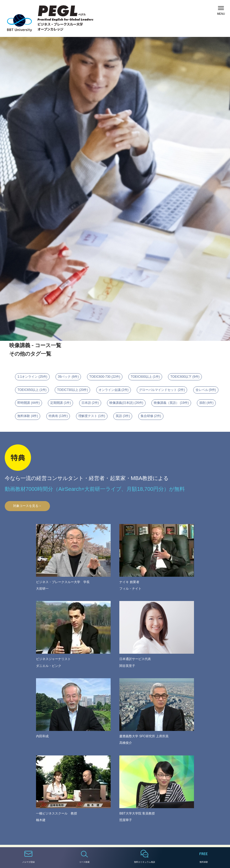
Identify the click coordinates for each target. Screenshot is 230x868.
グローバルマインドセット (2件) (162, 390)
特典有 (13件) (58, 416)
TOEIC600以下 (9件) (185, 377)
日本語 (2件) (90, 403)
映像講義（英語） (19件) (171, 403)
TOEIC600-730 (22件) (105, 377)
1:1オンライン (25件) (32, 377)
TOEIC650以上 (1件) (32, 390)
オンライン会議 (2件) (114, 390)
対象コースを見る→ (27, 506)
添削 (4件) (206, 403)
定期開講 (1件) (60, 403)
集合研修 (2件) (151, 416)
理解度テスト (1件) (92, 416)
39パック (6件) (68, 377)
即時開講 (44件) (29, 403)
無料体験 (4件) (28, 416)
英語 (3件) (123, 416)
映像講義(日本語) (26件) (126, 403)
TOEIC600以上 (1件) (145, 377)
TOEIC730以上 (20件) (72, 390)
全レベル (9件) (206, 390)
